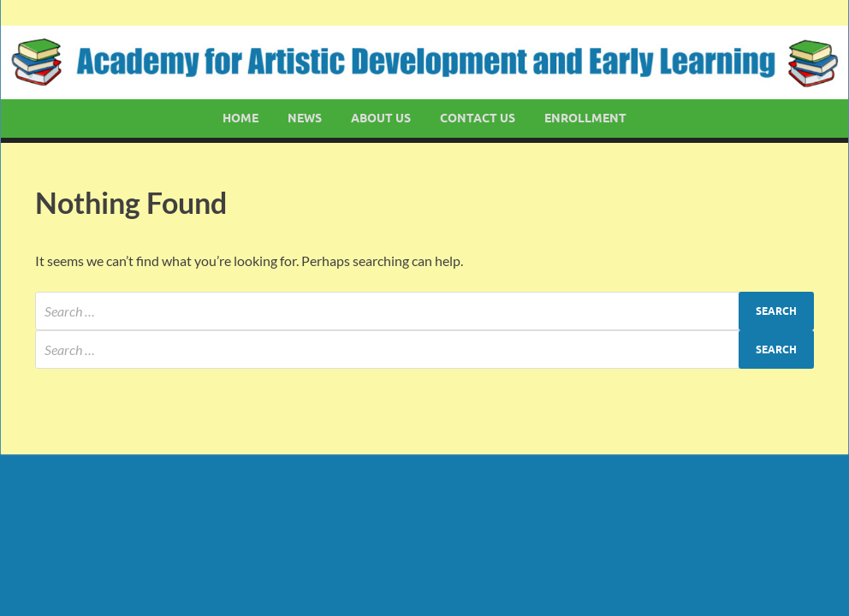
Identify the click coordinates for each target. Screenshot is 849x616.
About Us (381, 118)
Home (240, 118)
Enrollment (585, 118)
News (305, 118)
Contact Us (478, 118)
